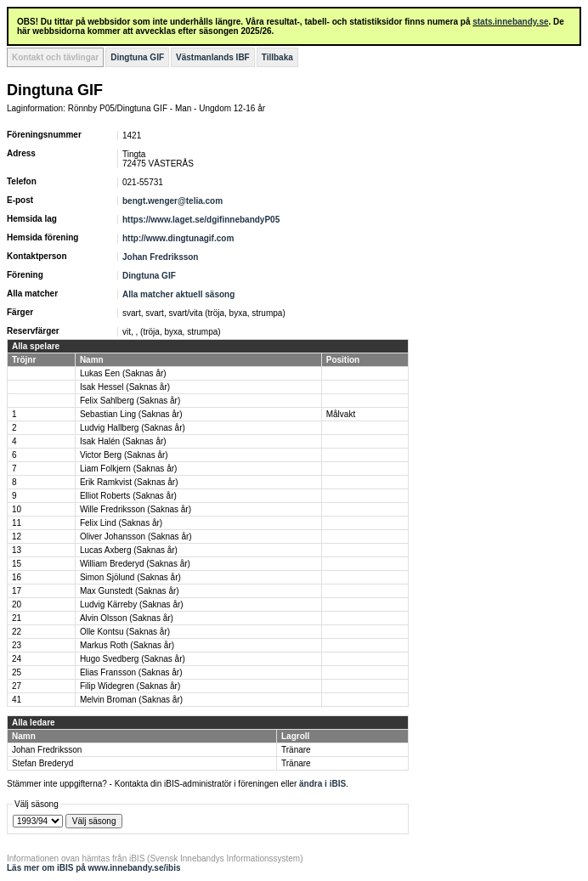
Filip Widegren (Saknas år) (130, 686)
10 (17, 509)
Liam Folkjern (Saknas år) (128, 469)
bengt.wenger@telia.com (172, 201)
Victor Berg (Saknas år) (124, 455)
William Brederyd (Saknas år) (135, 564)
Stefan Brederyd (42, 763)
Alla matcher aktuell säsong (178, 294)
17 (17, 591)
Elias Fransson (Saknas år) (131, 672)
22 (17, 632)
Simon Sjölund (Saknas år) (130, 577)
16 (17, 577)
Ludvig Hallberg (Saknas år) (133, 428)
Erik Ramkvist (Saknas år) (129, 482)
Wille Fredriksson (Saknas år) (136, 509)
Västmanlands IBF (213, 57)
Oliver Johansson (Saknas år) (136, 537)
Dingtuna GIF (137, 57)
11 (17, 523)
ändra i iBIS (322, 784)
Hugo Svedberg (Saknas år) (133, 659)
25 (17, 672)
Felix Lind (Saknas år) (121, 523)
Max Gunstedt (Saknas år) (130, 591)
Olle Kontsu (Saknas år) (125, 632)
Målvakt (341, 414)
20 (17, 604)
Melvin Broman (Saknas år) (131, 700)
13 (17, 550)
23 (17, 645)
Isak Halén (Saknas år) (123, 441)
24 (17, 659)
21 (17, 618)
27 (17, 686)
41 (17, 700)
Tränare (296, 750)
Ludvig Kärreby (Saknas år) (132, 604)
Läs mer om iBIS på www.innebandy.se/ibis (94, 868)
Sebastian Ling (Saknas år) (131, 414)
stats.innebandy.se (510, 22)
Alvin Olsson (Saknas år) (127, 618)
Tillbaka (277, 57)
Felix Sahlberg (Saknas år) (130, 401)
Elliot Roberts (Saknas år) (128, 496)
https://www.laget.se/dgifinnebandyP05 (201, 220)
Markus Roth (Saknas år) (127, 645)
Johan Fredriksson (160, 257)
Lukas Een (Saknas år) (123, 373)
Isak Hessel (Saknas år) (125, 387)
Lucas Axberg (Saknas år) (129, 550)
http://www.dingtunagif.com (178, 238)
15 (17, 564)
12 (17, 537)
